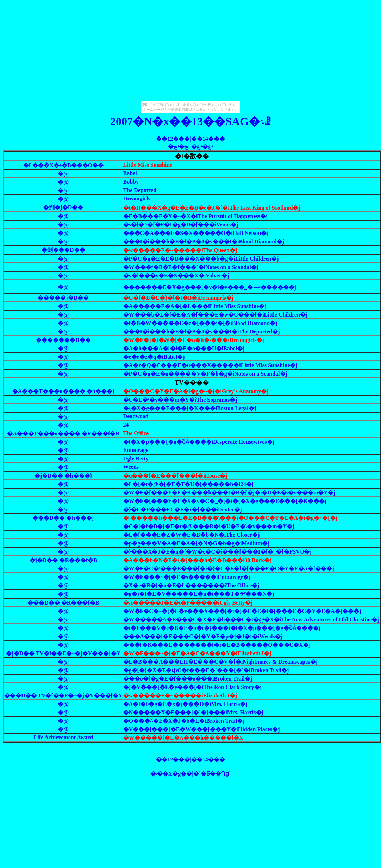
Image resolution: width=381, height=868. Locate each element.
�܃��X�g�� (171, 774)
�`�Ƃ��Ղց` (212, 774)
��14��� (208, 139)
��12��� (173, 139)
